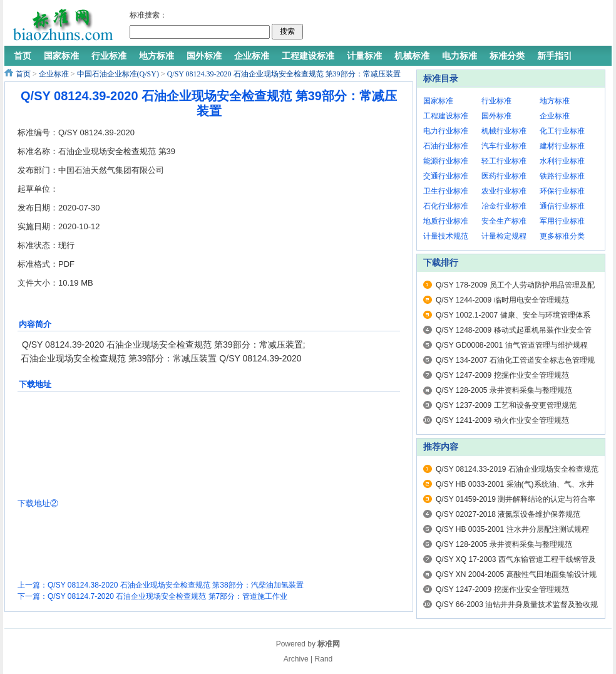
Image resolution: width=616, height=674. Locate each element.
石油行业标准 (446, 146)
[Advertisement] (259, 202)
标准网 (329, 644)
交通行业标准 (446, 176)
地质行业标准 (446, 221)
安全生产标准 (504, 221)
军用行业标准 (562, 221)
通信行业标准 (562, 206)
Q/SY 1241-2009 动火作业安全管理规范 (502, 420)
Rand (324, 659)
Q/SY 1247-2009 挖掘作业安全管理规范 (502, 375)
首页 (23, 74)
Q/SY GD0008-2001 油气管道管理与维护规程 (512, 345)
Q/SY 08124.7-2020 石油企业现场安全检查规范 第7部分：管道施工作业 (167, 596)
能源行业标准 (446, 161)
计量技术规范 (446, 236)
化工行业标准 (562, 131)
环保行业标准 (562, 191)
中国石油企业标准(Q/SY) (118, 74)
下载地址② (38, 503)
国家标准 (438, 101)
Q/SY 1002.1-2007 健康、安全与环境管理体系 (513, 315)
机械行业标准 (504, 131)
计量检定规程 (504, 236)
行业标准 (496, 101)
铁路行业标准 (562, 176)
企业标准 (54, 74)
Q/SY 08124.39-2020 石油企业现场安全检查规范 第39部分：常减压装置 (284, 74)
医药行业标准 (504, 176)
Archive (296, 659)
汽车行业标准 (504, 146)
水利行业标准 (562, 161)
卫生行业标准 (446, 191)
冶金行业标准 (504, 206)
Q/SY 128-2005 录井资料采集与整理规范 (504, 390)
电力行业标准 (446, 131)
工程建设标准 (446, 116)
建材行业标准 (562, 146)
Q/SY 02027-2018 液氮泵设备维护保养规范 (508, 514)
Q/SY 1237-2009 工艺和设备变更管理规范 (506, 405)
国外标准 (496, 116)
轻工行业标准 (504, 161)
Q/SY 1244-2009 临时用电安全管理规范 (502, 300)
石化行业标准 (446, 206)
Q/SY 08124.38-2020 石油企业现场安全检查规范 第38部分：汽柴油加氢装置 (176, 585)
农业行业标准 (504, 191)
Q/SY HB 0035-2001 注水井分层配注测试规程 (512, 529)
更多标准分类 (562, 236)
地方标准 (555, 101)
